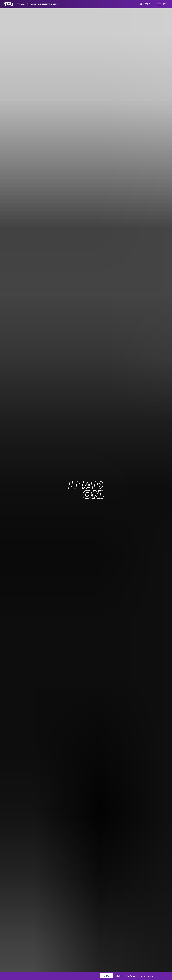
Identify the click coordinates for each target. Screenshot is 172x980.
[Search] (146, 4)
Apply (107, 976)
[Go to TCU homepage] (31, 4)
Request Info (134, 976)
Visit (118, 976)
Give (150, 976)
